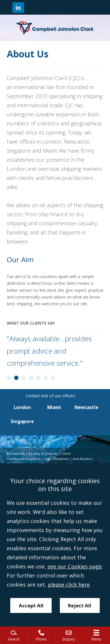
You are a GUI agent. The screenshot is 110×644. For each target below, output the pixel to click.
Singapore (22, 421)
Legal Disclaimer (57, 459)
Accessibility (16, 454)
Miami (54, 407)
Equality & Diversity (43, 454)
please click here (69, 585)
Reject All (80, 605)
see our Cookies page (75, 566)
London (22, 407)
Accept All (31, 605)
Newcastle (86, 407)
